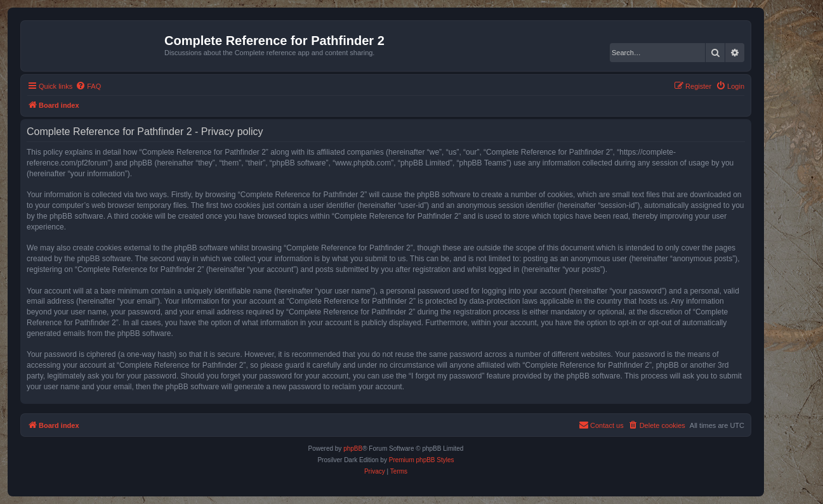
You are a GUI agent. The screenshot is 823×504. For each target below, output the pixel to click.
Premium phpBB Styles (422, 460)
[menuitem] (88, 86)
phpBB (353, 449)
